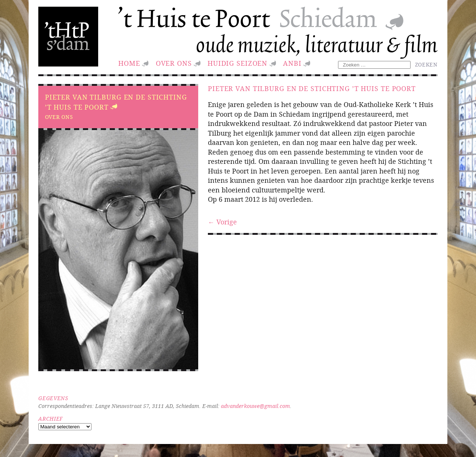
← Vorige (222, 222)
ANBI (292, 63)
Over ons (174, 63)
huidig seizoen (237, 63)
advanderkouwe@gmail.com (255, 406)
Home (129, 63)
